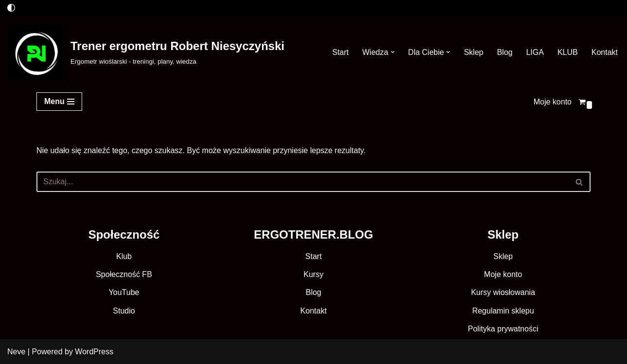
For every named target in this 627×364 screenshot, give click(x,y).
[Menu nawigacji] (59, 102)
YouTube (124, 292)
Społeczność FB (124, 274)
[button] (393, 52)
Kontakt (605, 52)
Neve (16, 352)
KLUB (568, 52)
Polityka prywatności (503, 329)
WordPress (94, 352)
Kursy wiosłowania (503, 292)
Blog (505, 52)
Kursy (314, 274)
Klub (124, 256)
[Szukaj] (303, 182)
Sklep (473, 52)
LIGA (535, 52)
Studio (124, 311)
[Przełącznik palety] (11, 8)
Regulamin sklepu (503, 311)
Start (340, 52)
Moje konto (553, 102)
